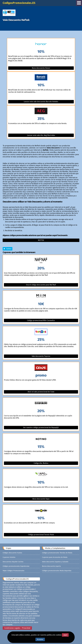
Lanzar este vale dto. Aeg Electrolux (41, 135)
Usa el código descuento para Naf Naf (41, 285)
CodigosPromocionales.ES (19, 3)
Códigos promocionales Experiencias (16, 566)
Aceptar (40, 639)
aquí (65, 635)
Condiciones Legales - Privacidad (17, 628)
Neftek (41, 240)
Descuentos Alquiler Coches (13, 562)
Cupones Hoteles (9, 557)
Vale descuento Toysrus (41, 356)
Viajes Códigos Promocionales (14, 571)
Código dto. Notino (41, 463)
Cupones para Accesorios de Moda (55, 557)
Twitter (8, 249)
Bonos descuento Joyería (51, 566)
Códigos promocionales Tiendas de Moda (57, 553)
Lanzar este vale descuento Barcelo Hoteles (41, 102)
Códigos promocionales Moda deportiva (57, 571)
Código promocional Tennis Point (41, 535)
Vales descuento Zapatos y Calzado (55, 562)
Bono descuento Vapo (41, 499)
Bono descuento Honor (41, 68)
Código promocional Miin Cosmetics (41, 320)
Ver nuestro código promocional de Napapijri (41, 428)
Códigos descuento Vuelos (12, 553)
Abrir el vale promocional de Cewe (41, 392)
